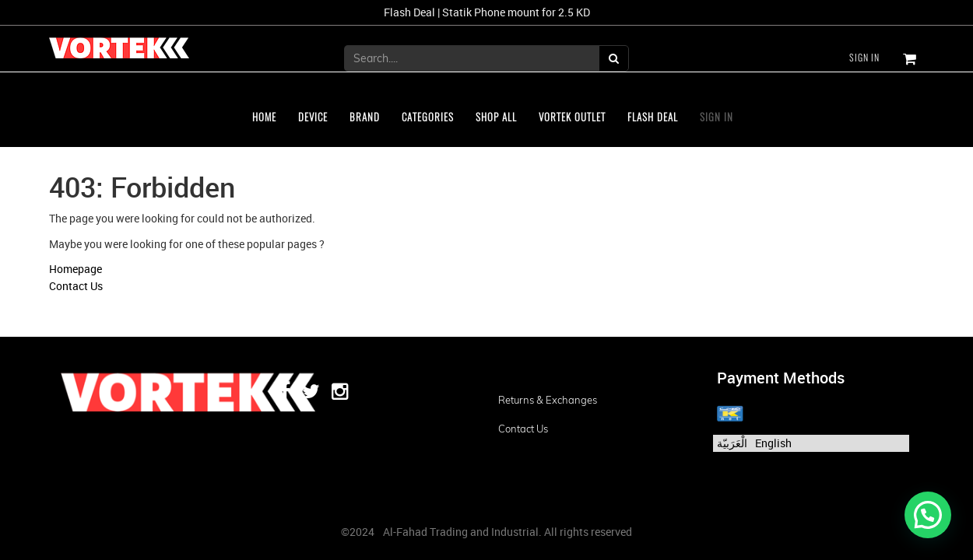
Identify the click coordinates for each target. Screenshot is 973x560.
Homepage (76, 269)
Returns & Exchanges (548, 400)
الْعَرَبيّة (732, 443)
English (773, 443)
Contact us (523, 429)
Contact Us (76, 286)
